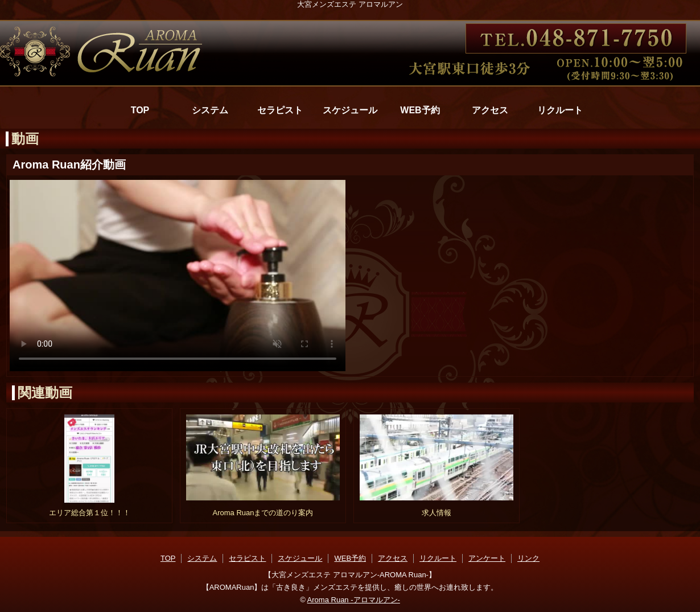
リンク (528, 558)
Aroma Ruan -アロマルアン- (354, 600)
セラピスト (280, 110)
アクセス (490, 110)
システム (210, 110)
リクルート (560, 110)
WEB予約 (420, 110)
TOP (140, 110)
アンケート (487, 558)
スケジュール (350, 110)
